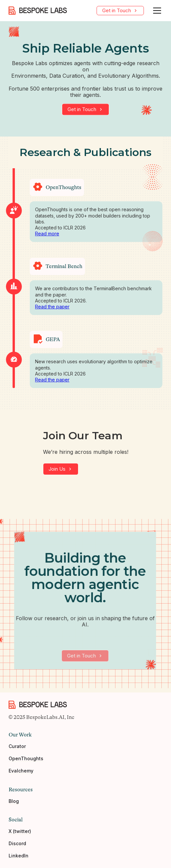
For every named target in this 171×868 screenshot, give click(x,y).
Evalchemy (21, 773)
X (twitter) (20, 834)
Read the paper (52, 307)
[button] (156, 11)
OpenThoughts (26, 761)
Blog (14, 804)
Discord (17, 846)
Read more (47, 234)
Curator (17, 749)
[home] (38, 11)
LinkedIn (19, 858)
